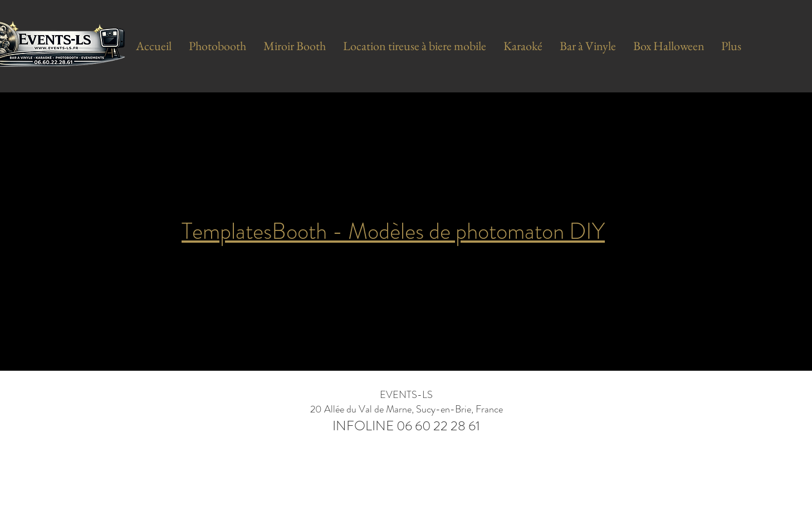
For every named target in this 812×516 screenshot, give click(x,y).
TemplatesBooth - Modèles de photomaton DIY (393, 231)
